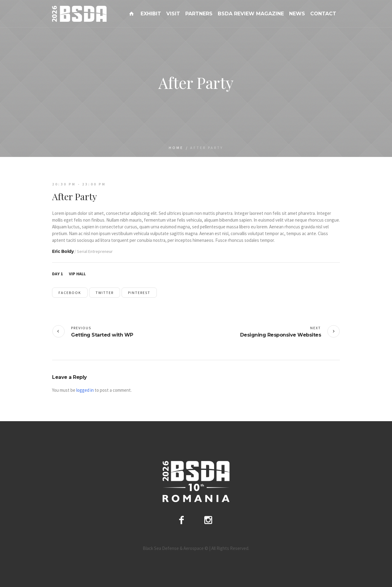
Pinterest (139, 293)
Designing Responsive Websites (281, 335)
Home (176, 148)
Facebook (70, 293)
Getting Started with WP (102, 335)
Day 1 (57, 274)
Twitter (105, 293)
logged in (85, 390)
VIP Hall (77, 274)
